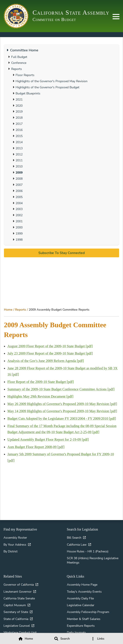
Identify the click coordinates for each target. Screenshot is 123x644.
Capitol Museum (15, 605)
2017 (19, 124)
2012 (19, 154)
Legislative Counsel (17, 626)
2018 (19, 118)
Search (65, 639)
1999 (19, 233)
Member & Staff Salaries (84, 619)
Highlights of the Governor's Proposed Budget (47, 87)
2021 (19, 99)
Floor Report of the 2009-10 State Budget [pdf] (41, 382)
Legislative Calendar (81, 605)
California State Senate (19, 598)
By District (11, 551)
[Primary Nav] (116, 17)
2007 (19, 185)
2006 (19, 191)
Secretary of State (16, 612)
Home (8, 310)
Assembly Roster (15, 538)
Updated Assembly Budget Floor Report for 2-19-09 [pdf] (48, 439)
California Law (77, 545)
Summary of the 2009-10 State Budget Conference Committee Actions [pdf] (61, 389)
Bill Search (74, 538)
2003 (19, 209)
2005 (19, 197)
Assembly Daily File (80, 598)
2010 (19, 166)
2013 (19, 148)
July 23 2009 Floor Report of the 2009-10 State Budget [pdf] (50, 353)
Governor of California (19, 585)
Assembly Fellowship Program (88, 612)
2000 (19, 227)
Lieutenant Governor (18, 592)
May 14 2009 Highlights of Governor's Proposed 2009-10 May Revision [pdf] (62, 411)
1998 (19, 240)
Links (101, 639)
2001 (19, 221)
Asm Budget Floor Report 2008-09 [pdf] (36, 447)
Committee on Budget (54, 19)
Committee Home (24, 50)
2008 (19, 179)
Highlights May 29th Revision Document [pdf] (40, 396)
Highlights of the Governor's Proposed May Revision (52, 81)
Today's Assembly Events (84, 592)
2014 (19, 142)
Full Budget (19, 57)
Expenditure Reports (81, 626)
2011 (19, 160)
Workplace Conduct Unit (20, 632)
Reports (21, 310)
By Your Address (15, 545)
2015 (19, 136)
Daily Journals (76, 632)
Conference (19, 63)
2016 (19, 130)
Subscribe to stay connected (61, 253)
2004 (19, 203)
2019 (19, 111)
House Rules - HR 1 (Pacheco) (88, 551)
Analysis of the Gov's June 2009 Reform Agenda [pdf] (46, 361)
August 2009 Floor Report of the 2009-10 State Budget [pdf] (50, 346)
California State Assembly (71, 12)
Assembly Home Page (82, 585)
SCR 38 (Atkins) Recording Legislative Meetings (93, 560)
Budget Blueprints (28, 93)
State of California (16, 619)
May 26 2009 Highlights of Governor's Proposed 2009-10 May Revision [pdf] (62, 404)
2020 (19, 106)
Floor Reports (25, 75)
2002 (19, 215)
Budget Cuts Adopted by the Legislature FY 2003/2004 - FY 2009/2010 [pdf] (62, 419)
